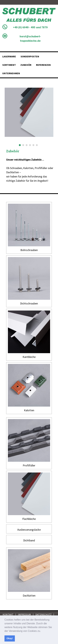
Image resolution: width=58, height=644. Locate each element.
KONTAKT (8, 614)
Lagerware (9, 56)
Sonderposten (30, 56)
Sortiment (9, 65)
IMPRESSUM (24, 614)
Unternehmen (11, 73)
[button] (42, 631)
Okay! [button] (10, 638)
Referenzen (43, 65)
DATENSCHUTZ (43, 614)
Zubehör (26, 65)
